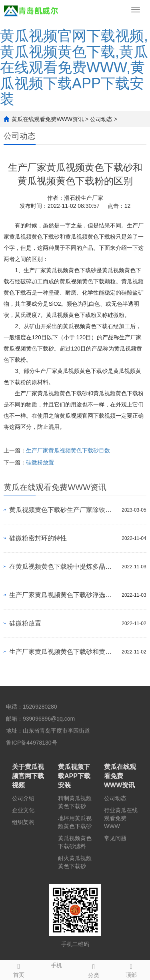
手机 (56, 964)
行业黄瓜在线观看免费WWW (121, 818)
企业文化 (23, 810)
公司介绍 (23, 798)
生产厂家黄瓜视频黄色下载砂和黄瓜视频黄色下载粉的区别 (63, 652)
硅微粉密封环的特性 (38, 538)
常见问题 (115, 838)
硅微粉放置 (40, 462)
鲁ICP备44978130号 (32, 743)
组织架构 (23, 822)
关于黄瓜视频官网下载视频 (28, 776)
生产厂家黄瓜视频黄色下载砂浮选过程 (63, 595)
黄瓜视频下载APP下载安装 (74, 776)
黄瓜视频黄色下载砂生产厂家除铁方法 (63, 510)
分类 (94, 970)
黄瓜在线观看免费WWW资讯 (48, 119)
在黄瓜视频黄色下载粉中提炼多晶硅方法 (63, 567)
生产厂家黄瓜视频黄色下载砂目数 (68, 450)
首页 (19, 969)
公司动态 (101, 119)
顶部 (131, 969)
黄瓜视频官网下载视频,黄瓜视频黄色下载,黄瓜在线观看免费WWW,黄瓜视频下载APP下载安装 (74, 67)
